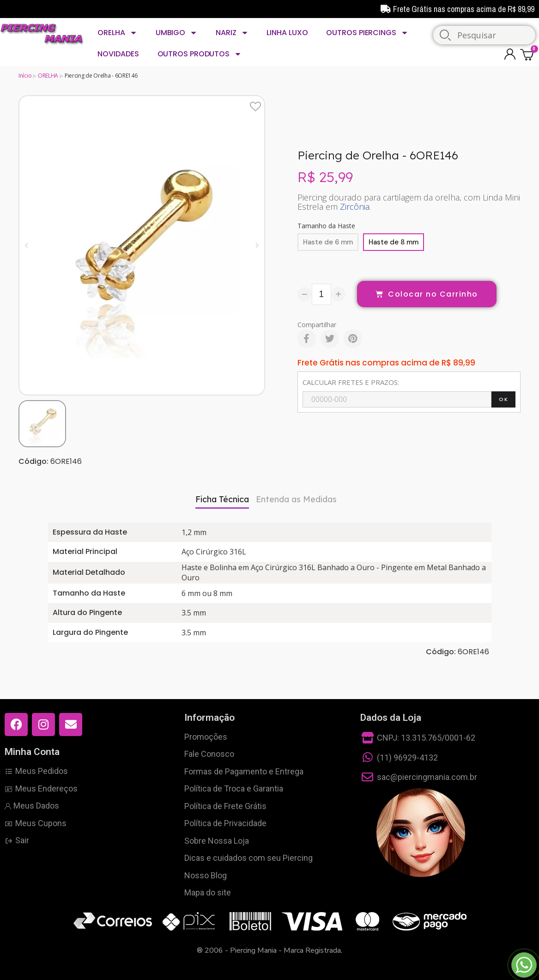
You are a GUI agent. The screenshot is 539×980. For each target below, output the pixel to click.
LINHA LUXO (287, 33)
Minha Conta (32, 752)
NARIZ (232, 33)
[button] (27, 245)
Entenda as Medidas (296, 499)
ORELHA (117, 33)
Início (25, 76)
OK (503, 399)
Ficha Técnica (222, 499)
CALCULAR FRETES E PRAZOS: (351, 382)
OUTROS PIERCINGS (367, 33)
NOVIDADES (118, 54)
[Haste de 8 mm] (394, 242)
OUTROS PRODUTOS (200, 54)
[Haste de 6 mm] (328, 242)
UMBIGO (176, 33)
